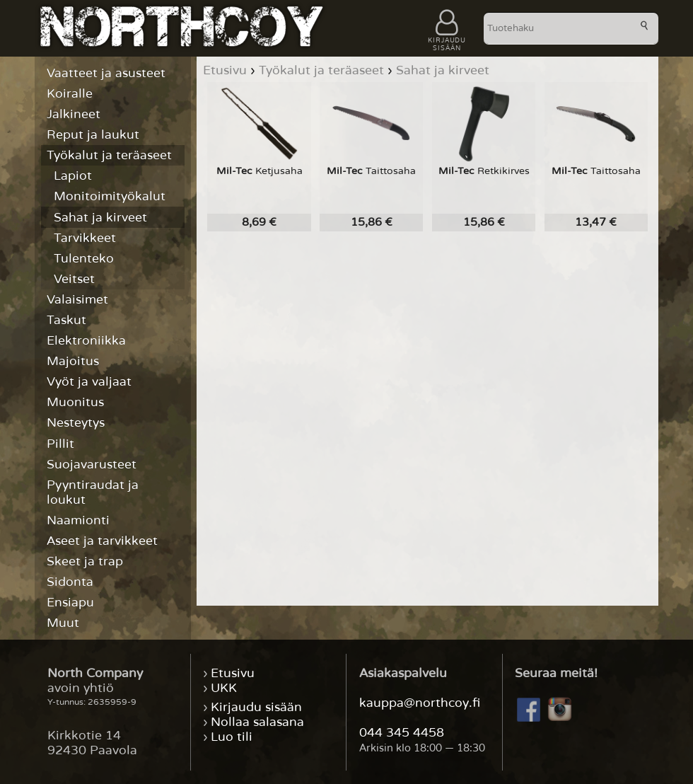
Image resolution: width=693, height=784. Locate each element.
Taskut (66, 320)
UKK (224, 688)
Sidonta (70, 582)
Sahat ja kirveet (100, 218)
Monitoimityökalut (110, 196)
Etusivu (233, 673)
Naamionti (78, 520)
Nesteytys (76, 423)
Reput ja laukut (93, 135)
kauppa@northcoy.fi (420, 703)
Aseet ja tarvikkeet (102, 541)
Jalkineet (74, 114)
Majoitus (73, 361)
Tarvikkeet (85, 238)
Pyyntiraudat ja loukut (93, 492)
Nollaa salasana (257, 722)
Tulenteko (84, 259)
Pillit (60, 444)
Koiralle (70, 94)
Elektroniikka (86, 341)
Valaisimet (77, 300)
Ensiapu (70, 603)
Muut (63, 623)
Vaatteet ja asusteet (106, 73)
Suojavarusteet (92, 465)
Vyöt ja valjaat (89, 382)
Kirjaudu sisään (256, 707)
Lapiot (73, 176)
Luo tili (232, 737)
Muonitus (75, 402)
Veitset (74, 279)
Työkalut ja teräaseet (109, 155)
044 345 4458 (402, 733)
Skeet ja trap (85, 561)
